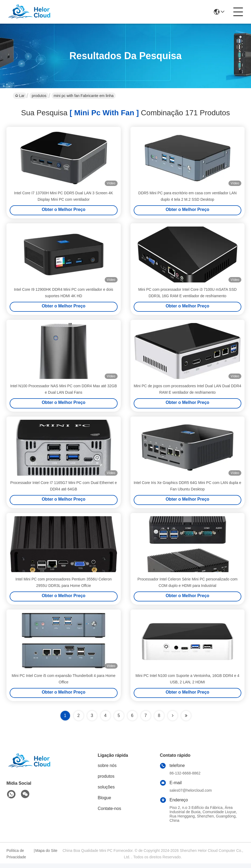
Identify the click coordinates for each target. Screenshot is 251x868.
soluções (106, 792)
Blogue (104, 802)
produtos (39, 96)
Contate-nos (109, 813)
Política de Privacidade (16, 858)
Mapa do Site (46, 855)
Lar (20, 96)
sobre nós (107, 770)
